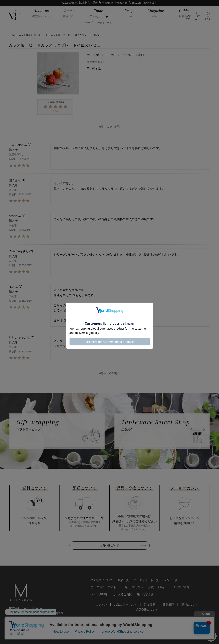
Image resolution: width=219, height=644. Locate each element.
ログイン (101, 605)
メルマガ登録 (181, 587)
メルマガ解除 (99, 594)
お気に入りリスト (125, 605)
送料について (190, 605)
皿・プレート (41, 35)
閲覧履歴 (168, 605)
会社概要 (14, 636)
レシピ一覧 (171, 580)
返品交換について (147, 610)
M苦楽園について (102, 580)
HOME (12, 35)
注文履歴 (150, 605)
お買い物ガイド (109, 545)
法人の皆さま (145, 594)
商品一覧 (123, 580)
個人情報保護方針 (34, 636)
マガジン (138, 587)
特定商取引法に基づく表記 (64, 636)
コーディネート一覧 (146, 580)
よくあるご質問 (122, 594)
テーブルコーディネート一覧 (109, 587)
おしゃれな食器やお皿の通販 (141, 635)
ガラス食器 (25, 35)
